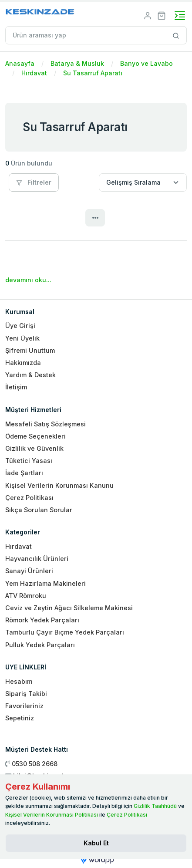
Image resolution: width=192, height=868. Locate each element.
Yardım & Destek (30, 375)
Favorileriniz (24, 706)
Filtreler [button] (34, 182)
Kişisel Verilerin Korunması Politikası (52, 815)
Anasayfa (20, 63)
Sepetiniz (20, 718)
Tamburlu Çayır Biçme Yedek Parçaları (65, 632)
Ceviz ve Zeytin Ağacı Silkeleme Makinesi (69, 608)
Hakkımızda (23, 363)
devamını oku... (28, 280)
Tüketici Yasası (29, 461)
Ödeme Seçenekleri (35, 436)
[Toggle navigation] (180, 16)
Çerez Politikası (29, 498)
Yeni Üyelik (22, 338)
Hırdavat (34, 73)
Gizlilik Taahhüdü (155, 806)
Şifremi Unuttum (30, 350)
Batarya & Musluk (77, 63)
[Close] (96, 843)
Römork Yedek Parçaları (42, 620)
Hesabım (19, 681)
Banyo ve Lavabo (147, 63)
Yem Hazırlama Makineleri (45, 583)
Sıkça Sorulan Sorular (39, 510)
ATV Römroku (26, 596)
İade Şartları (24, 473)
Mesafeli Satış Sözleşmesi (45, 424)
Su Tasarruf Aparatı (93, 73)
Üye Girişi (20, 326)
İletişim (16, 387)
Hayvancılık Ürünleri (37, 559)
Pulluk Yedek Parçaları (40, 645)
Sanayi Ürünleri (29, 571)
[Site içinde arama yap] (176, 35)
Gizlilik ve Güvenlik (34, 448)
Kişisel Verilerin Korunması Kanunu (59, 485)
